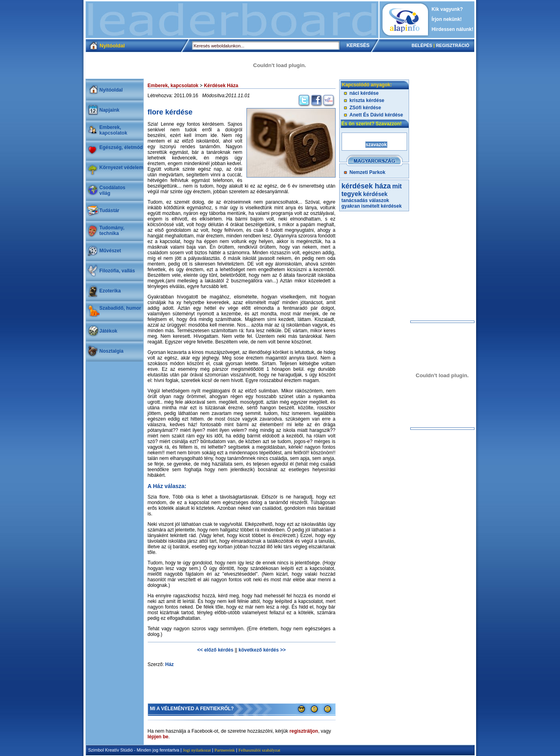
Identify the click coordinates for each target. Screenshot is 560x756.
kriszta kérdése (367, 100)
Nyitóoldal (111, 90)
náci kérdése (364, 93)
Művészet (110, 251)
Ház (170, 664)
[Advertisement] (232, 20)
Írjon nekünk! (447, 19)
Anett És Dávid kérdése (376, 115)
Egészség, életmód (121, 147)
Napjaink (110, 110)
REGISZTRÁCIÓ (453, 45)
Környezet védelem (121, 168)
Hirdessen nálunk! (452, 29)
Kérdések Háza (221, 86)
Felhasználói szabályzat (259, 750)
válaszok (379, 200)
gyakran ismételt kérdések (372, 206)
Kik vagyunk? (447, 9)
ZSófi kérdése (366, 108)
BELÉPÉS (422, 45)
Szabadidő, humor (120, 308)
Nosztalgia (112, 351)
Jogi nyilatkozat (197, 750)
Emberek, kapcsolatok (113, 130)
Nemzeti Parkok (368, 172)
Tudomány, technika (112, 231)
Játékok (109, 331)
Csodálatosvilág (113, 190)
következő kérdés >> (262, 650)
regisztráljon (304, 731)
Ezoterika (110, 291)
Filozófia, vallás (117, 271)
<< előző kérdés (215, 650)
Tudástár (110, 210)
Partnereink (225, 750)
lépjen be (158, 737)
